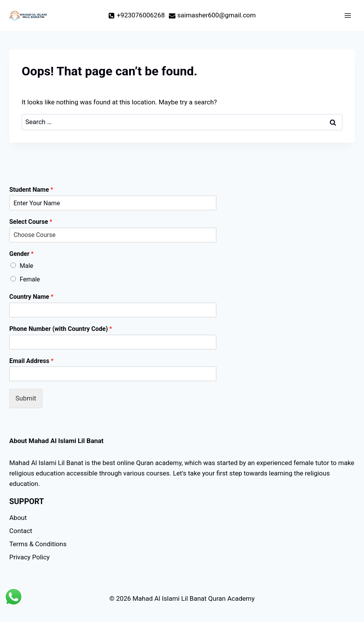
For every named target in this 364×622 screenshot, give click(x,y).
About (18, 518)
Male (26, 266)
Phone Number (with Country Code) (61, 329)
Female (30, 279)
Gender (21, 254)
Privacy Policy (30, 557)
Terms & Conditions (38, 544)
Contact (21, 531)
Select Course (31, 222)
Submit (26, 398)
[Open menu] (348, 15)
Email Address (31, 361)
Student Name (31, 190)
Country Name (31, 297)
